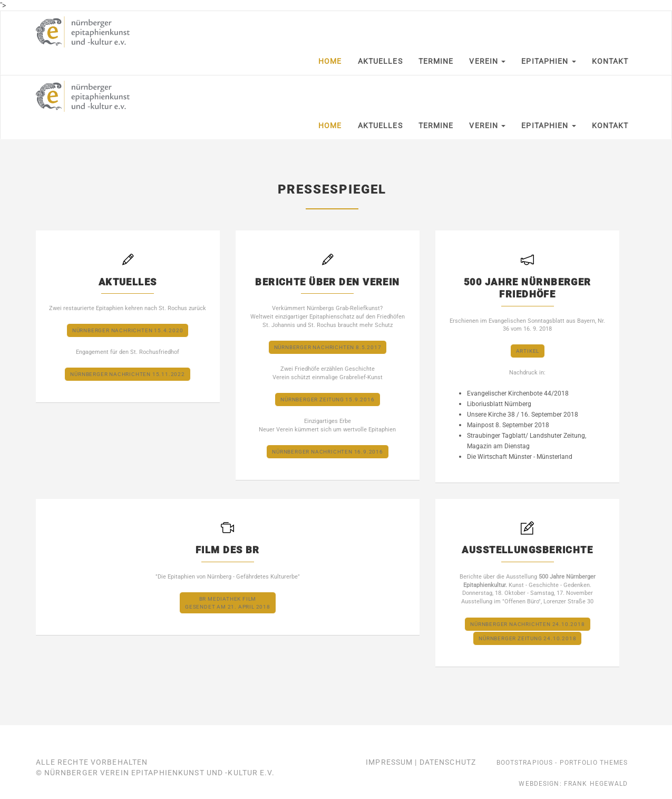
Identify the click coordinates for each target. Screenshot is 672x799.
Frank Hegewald (596, 784)
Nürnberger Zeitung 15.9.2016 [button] (327, 399)
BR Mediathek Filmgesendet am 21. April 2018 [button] (228, 603)
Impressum (389, 762)
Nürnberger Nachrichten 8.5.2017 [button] (328, 347)
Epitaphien (548, 61)
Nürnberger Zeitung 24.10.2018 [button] (527, 638)
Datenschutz (448, 762)
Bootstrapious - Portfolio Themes (562, 763)
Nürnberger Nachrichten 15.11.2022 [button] (127, 374)
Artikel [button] (528, 351)
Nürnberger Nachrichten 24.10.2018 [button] (527, 624)
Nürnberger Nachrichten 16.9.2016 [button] (328, 452)
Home (330, 61)
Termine (436, 61)
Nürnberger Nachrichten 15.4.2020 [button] (128, 330)
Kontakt (610, 61)
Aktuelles (380, 61)
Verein (487, 61)
